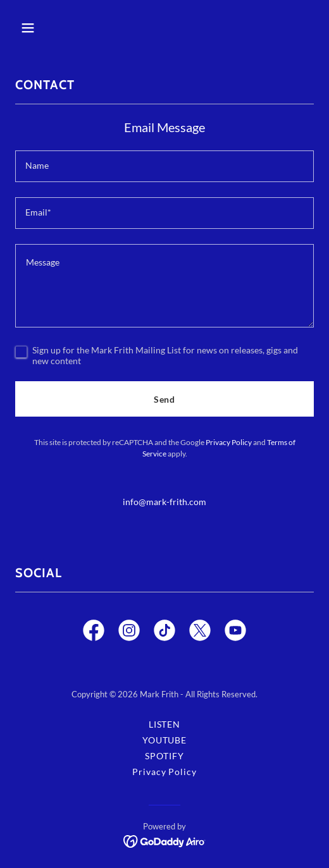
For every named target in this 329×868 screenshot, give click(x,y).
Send (165, 399)
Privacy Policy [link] (229, 442)
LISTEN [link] (164, 724)
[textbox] (164, 166)
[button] (49, 28)
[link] (94, 633)
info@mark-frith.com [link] (164, 502)
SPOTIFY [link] (164, 756)
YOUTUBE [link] (164, 740)
